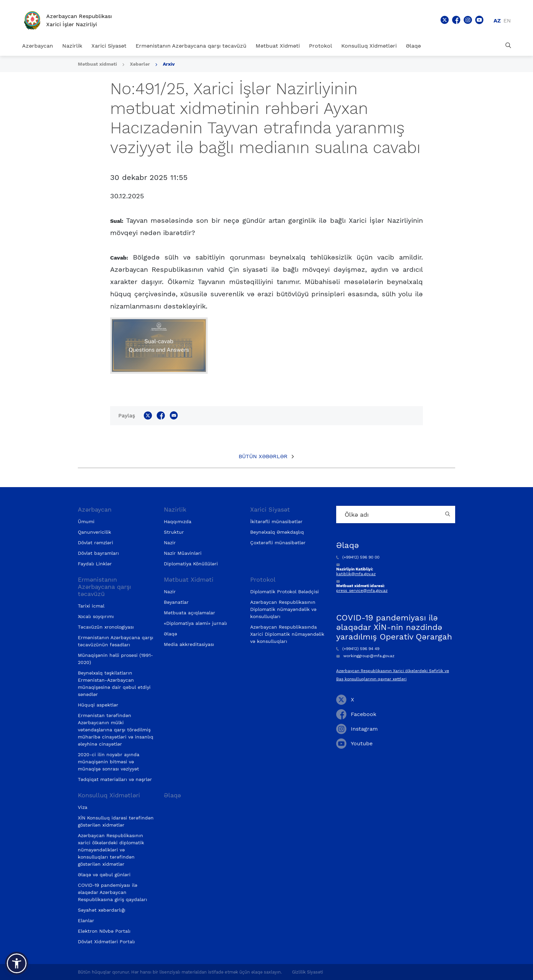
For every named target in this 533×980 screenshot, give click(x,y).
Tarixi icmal (91, 606)
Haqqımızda (178, 521)
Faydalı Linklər (95, 564)
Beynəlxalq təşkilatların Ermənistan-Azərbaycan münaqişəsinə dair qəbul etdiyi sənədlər (114, 684)
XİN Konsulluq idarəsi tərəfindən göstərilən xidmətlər (116, 821)
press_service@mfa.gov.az (362, 591)
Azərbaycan (38, 46)
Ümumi (86, 521)
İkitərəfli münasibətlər (276, 521)
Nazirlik (72, 46)
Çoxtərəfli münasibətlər (278, 543)
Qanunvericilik (94, 532)
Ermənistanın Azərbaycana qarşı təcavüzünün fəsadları (116, 641)
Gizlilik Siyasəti (307, 972)
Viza (83, 807)
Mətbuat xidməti (97, 64)
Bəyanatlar (176, 602)
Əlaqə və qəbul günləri (104, 875)
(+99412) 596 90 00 (358, 557)
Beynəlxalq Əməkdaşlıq (277, 532)
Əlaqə (413, 46)
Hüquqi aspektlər (98, 705)
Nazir (170, 543)
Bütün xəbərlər (263, 456)
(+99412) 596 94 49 (358, 649)
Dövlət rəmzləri (96, 543)
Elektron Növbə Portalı (104, 931)
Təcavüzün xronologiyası (106, 627)
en (507, 21)
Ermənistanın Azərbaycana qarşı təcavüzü (191, 46)
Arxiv (169, 64)
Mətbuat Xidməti (278, 46)
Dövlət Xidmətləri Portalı (106, 942)
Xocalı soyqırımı (96, 616)
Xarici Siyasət (109, 46)
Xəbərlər (140, 64)
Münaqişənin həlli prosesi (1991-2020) (115, 659)
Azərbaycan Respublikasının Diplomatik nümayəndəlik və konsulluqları (283, 609)
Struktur (174, 532)
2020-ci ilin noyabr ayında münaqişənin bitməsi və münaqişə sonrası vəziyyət (109, 762)
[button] (17, 963)
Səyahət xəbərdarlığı (102, 910)
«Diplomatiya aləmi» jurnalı (195, 623)
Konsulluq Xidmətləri (369, 46)
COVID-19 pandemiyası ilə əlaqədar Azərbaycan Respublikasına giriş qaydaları (113, 892)
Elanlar (86, 920)
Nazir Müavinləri (183, 553)
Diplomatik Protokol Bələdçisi (285, 592)
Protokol (321, 46)
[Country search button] (448, 514)
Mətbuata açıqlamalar (190, 613)
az (497, 21)
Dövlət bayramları (98, 553)
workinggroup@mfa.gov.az (365, 656)
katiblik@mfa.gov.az (356, 574)
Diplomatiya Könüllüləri (191, 564)
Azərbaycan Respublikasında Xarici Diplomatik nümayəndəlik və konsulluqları (287, 634)
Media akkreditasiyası (189, 644)
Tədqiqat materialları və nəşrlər (115, 779)
